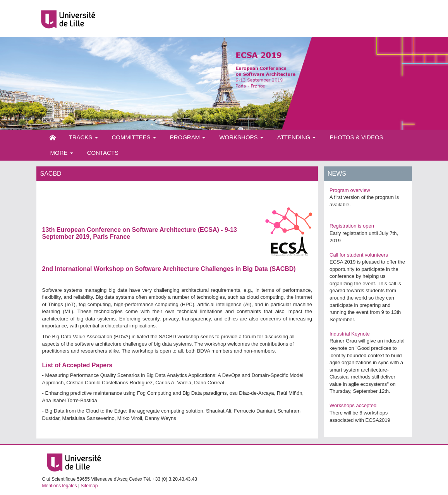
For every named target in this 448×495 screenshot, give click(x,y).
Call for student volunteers (359, 255)
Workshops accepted (353, 405)
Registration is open (352, 226)
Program (188, 137)
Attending (297, 137)
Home (53, 137)
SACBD (282, 269)
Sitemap (89, 486)
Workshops (241, 137)
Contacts (103, 153)
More (62, 153)
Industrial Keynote (350, 334)
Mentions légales (60, 486)
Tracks (83, 137)
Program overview (350, 190)
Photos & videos (356, 137)
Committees (134, 137)
